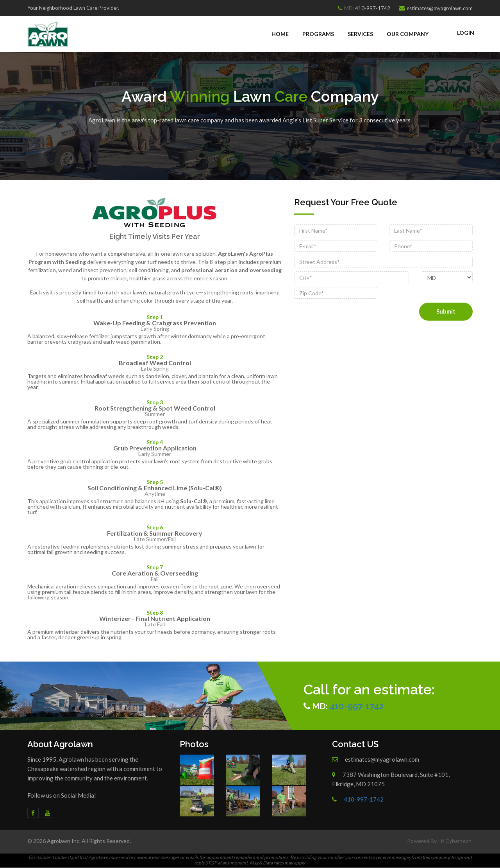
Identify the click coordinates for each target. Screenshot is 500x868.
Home (280, 34)
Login (466, 33)
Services (360, 34)
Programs (318, 34)
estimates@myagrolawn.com (440, 8)
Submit (446, 311)
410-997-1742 (373, 8)
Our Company (408, 34)
